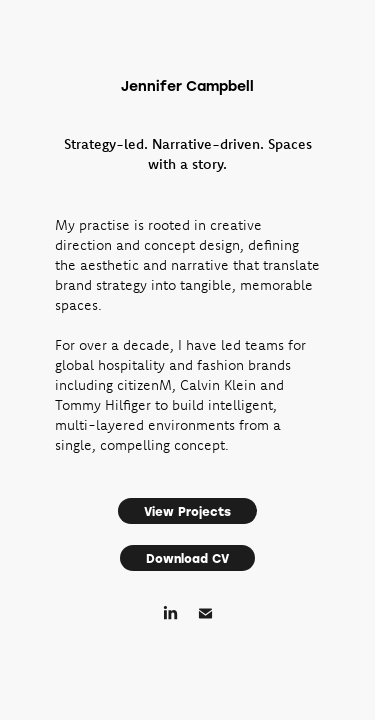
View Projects (187, 511)
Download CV (187, 558)
